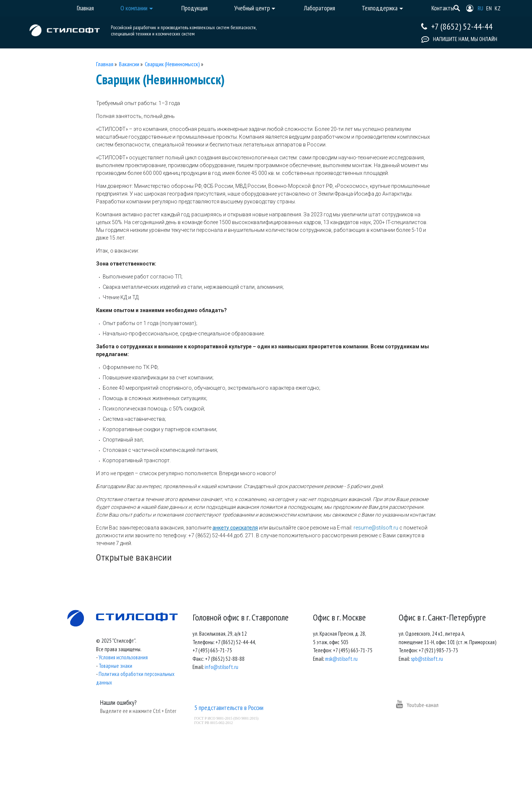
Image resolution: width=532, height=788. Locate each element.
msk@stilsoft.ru (341, 659)
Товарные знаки (115, 666)
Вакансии (129, 64)
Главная (105, 64)
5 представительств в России (229, 708)
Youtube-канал (417, 705)
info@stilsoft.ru (221, 667)
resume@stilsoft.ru (376, 528)
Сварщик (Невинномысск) (172, 64)
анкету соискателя (235, 528)
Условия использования (123, 657)
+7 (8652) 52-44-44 (462, 26)
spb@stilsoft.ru (427, 659)
